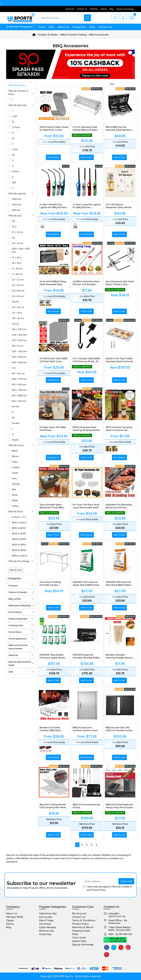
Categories (79, 27)
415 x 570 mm (19, 329)
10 (13, 122)
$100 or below (19, 523)
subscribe (126, 881)
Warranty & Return (83, 927)
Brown (15, 456)
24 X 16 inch (18, 291)
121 (13, 238)
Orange (16, 484)
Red (14, 489)
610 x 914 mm (19, 401)
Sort (112, 84)
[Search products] (87, 18)
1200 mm (17, 205)
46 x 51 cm (18, 346)
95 (13, 418)
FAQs (75, 934)
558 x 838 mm (19, 362)
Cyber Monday (48, 927)
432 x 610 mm (19, 335)
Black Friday (46, 920)
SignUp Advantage (125, 9)
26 (13, 155)
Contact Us (82, 9)
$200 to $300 (19, 534)
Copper (16, 467)
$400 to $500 (19, 545)
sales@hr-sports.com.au (117, 915)
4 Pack (15, 171)
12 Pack (16, 127)
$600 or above (20, 556)
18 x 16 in (17, 263)
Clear (15, 462)
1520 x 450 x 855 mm (21, 250)
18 (13, 138)
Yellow (15, 506)
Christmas (45, 924)
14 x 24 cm (18, 243)
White (15, 500)
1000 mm (17, 199)
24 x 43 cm (18, 296)
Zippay (10, 920)
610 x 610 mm (19, 384)
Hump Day (45, 934)
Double (16, 423)
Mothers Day (47, 931)
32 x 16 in (17, 313)
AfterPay (94, 9)
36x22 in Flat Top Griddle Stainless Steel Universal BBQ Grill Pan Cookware (119, 361)
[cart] (131, 18)
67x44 (15, 407)
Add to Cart (86, 157)
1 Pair (15, 116)
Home (42, 27)
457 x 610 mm (19, 340)
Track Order (79, 938)
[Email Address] (109, 881)
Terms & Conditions (122, 887)
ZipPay (104, 9)
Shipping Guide (81, 931)
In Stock (19, 517)
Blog (112, 9)
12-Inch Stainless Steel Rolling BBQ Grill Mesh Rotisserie (85, 130)
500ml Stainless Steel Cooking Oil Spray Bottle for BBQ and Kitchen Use (87, 430)
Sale (52, 27)
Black (15, 451)
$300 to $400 (19, 539)
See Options (53, 157)
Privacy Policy (98, 890)
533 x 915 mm (19, 357)
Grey (14, 478)
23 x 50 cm (18, 285)
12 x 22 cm (18, 232)
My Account (79, 913)
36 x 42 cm (18, 318)
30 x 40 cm (18, 307)
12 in (14, 227)
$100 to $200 (19, 528)
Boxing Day (46, 917)
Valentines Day (48, 913)
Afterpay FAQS (15, 917)
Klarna (10, 924)
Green (15, 473)
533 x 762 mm (19, 351)
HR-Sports (67, 976)
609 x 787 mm (19, 379)
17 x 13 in (17, 258)
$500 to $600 (19, 550)
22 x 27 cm (18, 280)
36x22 (15, 324)
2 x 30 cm (17, 269)
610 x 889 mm (19, 396)
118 (13, 221)
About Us (70, 9)
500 (14, 182)
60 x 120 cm (18, 373)
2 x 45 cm (17, 274)
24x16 (15, 302)
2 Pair (15, 149)
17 (13, 133)
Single (15, 440)
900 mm (16, 210)
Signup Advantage (83, 945)
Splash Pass (79, 941)
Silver (15, 495)
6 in (14, 368)
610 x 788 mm (19, 390)
